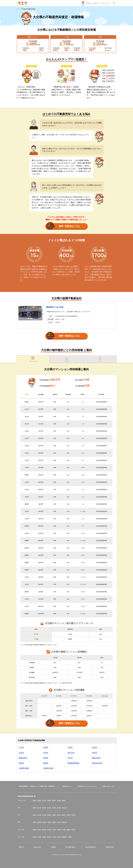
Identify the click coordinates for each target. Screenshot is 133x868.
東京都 (59, 809)
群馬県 (44, 809)
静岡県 (69, 816)
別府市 (46, 749)
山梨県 (54, 816)
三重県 (34, 823)
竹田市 (95, 754)
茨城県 (34, 809)
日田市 (95, 749)
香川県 (64, 831)
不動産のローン (34, 787)
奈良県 (59, 823)
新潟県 (34, 816)
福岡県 (34, 838)
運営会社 (21, 848)
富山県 (39, 816)
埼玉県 (49, 809)
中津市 (70, 749)
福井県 (49, 816)
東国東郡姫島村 (74, 764)
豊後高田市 (23, 759)
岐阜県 (64, 816)
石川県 (44, 816)
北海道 (34, 801)
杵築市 (46, 759)
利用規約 (53, 848)
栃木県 (39, 809)
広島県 (49, 831)
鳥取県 (34, 831)
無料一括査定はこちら (63, 226)
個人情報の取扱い (71, 848)
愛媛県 (69, 831)
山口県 (54, 831)
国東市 (46, 764)
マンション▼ (33, 360)
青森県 (39, 801)
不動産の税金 (43, 787)
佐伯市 (21, 754)
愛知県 (73, 816)
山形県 (59, 801)
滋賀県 (39, 823)
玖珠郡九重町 (24, 769)
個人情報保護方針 (91, 848)
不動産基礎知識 (23, 787)
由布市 (21, 764)
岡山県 (44, 831)
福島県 (64, 801)
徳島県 (59, 831)
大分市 (21, 749)
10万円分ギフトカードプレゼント (87, 787)
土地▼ (100, 360)
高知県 (73, 831)
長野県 (59, 816)
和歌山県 (64, 823)
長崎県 (44, 838)
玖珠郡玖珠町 (48, 769)
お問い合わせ (37, 848)
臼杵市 (46, 754)
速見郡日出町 (97, 764)
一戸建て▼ (67, 360)
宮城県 (49, 801)
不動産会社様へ (110, 848)
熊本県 (49, 838)
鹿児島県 (64, 838)
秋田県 (54, 801)
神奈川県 (64, 809)
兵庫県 (54, 823)
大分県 (54, 838)
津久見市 (71, 754)
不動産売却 (51, 787)
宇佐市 (70, 759)
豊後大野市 (96, 759)
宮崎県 (59, 838)
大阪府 (49, 823)
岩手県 (44, 801)
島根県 (39, 831)
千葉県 (54, 809)
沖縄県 (70, 838)
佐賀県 (39, 838)
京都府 (44, 823)
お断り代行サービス (109, 787)
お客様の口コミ (67, 787)
